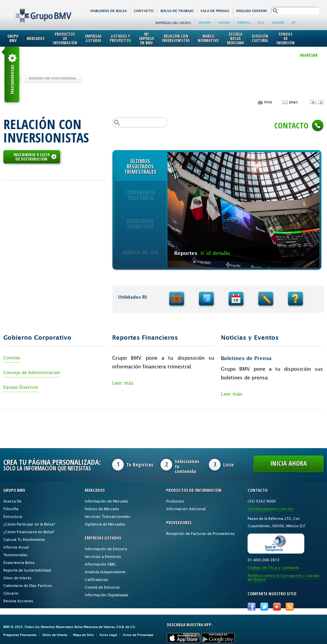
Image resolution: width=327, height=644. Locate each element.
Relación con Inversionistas (176, 38)
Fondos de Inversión (285, 39)
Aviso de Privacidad (138, 635)
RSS (290, 607)
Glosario (11, 593)
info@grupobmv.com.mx (271, 509)
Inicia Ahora (289, 463)
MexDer (205, 22)
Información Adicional (186, 509)
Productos (175, 501)
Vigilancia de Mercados (105, 524)
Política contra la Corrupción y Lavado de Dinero (283, 578)
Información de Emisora (106, 549)
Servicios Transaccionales (108, 516)
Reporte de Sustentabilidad (27, 570)
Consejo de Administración (32, 372)
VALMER (278, 22)
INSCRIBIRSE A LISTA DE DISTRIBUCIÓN (35, 157)
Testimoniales (16, 555)
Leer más (123, 383)
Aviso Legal (108, 635)
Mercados (36, 39)
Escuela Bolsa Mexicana (235, 39)
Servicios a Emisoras (103, 556)
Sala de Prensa (215, 11)
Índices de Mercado (102, 509)
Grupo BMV (36, 11)
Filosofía (11, 509)
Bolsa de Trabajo (177, 11)
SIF (293, 22)
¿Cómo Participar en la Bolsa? (29, 524)
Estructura (13, 516)
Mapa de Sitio (83, 635)
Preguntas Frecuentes (20, 635)
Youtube (277, 607)
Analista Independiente (105, 572)
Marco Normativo (208, 38)
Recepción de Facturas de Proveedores (201, 533)
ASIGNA (224, 22)
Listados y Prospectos (120, 38)
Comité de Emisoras (102, 587)
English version (252, 11)
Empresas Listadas (93, 38)
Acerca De (12, 501)
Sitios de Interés (18, 578)
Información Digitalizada (106, 595)
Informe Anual (16, 547)
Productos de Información (65, 39)
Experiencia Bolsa (19, 562)
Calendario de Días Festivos (28, 585)
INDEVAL (244, 22)
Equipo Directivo (21, 387)
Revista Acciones (18, 601)
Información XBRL (100, 564)
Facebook (252, 607)
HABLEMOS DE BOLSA (109, 11)
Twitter (264, 607)
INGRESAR (309, 55)
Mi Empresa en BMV (146, 39)
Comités (12, 358)
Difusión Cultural (260, 38)
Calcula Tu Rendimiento (24, 539)
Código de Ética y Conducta (273, 568)
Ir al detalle (215, 253)
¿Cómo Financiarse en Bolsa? (29, 532)
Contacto (144, 11)
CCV (261, 22)
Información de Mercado (106, 501)
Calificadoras (96, 579)
